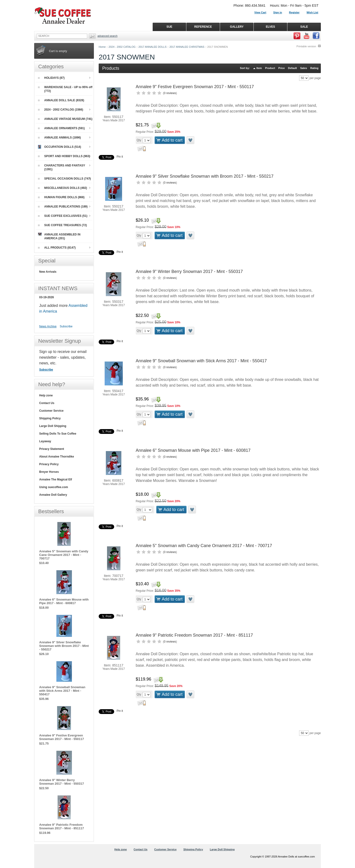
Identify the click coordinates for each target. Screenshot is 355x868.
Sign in (278, 12)
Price (282, 68)
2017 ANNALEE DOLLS (153, 47)
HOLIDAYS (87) (51, 78)
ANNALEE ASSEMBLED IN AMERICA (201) (59, 236)
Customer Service (51, 411)
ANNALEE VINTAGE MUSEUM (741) (65, 119)
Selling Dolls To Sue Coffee (58, 434)
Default (292, 68)
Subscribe (66, 326)
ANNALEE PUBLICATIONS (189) (63, 207)
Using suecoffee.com (54, 487)
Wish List (312, 12)
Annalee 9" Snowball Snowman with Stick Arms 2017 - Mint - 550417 (201, 361)
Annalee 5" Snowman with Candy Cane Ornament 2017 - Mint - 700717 (204, 546)
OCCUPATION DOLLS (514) (59, 147)
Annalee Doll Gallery (53, 495)
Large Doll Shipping (53, 426)
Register (294, 12)
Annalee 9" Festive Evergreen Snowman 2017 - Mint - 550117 (195, 87)
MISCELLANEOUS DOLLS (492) (62, 188)
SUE (169, 27)
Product (270, 68)
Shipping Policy (50, 418)
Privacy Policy (49, 464)
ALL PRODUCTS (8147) (57, 248)
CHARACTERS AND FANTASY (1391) (62, 167)
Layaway (45, 441)
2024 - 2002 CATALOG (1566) (61, 110)
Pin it (120, 157)
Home (102, 47)
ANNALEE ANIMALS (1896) (59, 138)
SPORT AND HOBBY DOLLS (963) (64, 156)
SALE (304, 27)
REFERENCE (203, 27)
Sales (304, 68)
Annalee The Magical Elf (56, 479)
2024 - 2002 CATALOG (122, 47)
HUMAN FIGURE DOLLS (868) (61, 197)
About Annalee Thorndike (57, 457)
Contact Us (47, 403)
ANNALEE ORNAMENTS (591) (61, 128)
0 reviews (170, 93)
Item (259, 68)
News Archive (48, 326)
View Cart (260, 12)
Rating (314, 68)
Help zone (46, 395)
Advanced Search (108, 36)
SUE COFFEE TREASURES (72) (62, 225)
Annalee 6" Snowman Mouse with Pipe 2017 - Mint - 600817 (193, 450)
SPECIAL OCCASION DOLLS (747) (64, 179)
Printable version (306, 46)
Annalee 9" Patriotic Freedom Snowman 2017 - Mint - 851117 (194, 635)
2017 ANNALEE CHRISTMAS (187, 47)
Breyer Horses (49, 472)
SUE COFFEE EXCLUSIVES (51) (63, 216)
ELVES (270, 27)
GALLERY (237, 27)
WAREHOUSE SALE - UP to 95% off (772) (65, 89)
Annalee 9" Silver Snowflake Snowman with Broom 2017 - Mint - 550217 (205, 176)
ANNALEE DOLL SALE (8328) (61, 100)
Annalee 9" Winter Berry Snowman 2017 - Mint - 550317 (189, 272)
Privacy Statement (52, 449)
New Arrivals (48, 272)
